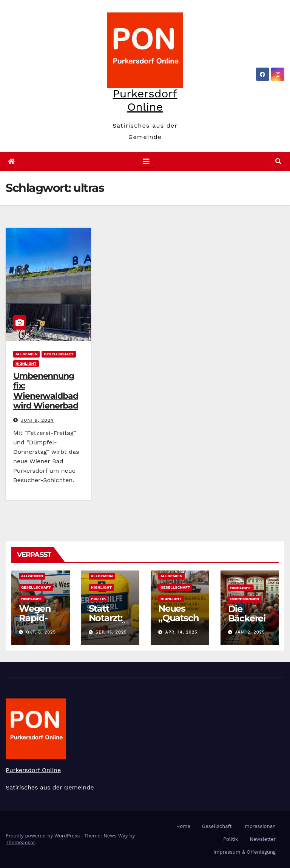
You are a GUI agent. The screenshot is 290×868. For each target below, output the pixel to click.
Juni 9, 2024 (37, 420)
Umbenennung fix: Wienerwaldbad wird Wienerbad (46, 391)
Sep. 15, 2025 (111, 632)
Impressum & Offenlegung (244, 852)
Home (183, 826)
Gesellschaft (59, 354)
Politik (99, 599)
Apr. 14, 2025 (181, 632)
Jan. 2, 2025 (250, 632)
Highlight (26, 363)
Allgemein (26, 354)
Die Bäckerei (247, 614)
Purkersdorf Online (145, 100)
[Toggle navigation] (146, 162)
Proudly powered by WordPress (44, 836)
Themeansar (20, 843)
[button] (278, 161)
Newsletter (263, 839)
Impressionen (245, 599)
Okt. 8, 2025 (41, 632)
